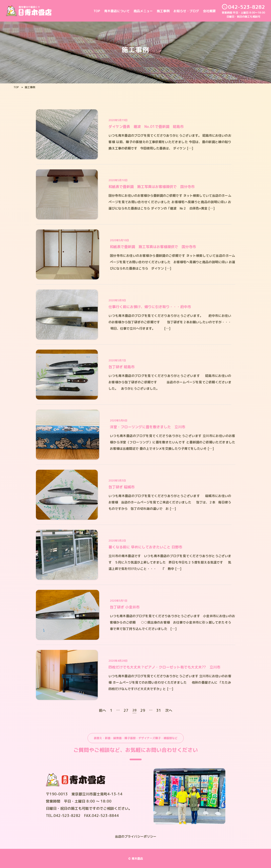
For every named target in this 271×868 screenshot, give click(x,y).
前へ (102, 710)
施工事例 (163, 11)
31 (159, 710)
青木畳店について (117, 11)
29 (143, 710)
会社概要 (209, 11)
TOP (97, 11)
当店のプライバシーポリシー (136, 836)
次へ (169, 710)
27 (126, 710)
